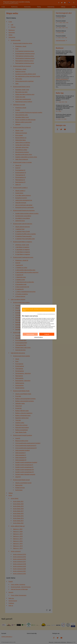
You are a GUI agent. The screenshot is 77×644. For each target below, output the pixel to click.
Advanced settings (39, 337)
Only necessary (30, 334)
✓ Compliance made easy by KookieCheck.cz (46, 314)
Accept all (47, 334)
